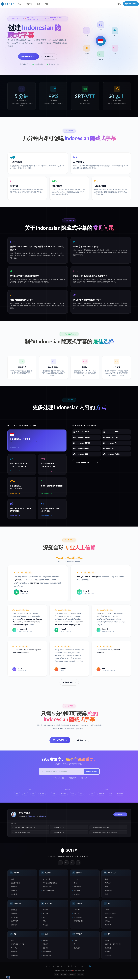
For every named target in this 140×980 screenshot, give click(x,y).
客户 (75, 945)
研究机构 (77, 891)
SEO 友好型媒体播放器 (50, 883)
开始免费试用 (28, 56)
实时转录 (14, 895)
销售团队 (77, 895)
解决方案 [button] (29, 4)
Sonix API (77, 910)
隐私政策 (72, 975)
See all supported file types (87, 462)
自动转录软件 (16, 883)
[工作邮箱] (64, 772)
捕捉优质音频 (47, 956)
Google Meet (109, 918)
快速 (76, 857)
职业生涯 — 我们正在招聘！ (114, 945)
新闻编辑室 (78, 887)
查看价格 (49, 56)
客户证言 (77, 948)
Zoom (107, 910)
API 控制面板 (78, 918)
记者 (107, 880)
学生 (107, 895)
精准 (81, 857)
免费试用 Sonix (131, 4)
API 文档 (77, 914)
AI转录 (67, 857)
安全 (87, 857)
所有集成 (108, 925)
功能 (13, 880)
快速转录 (14, 887)
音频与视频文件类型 (18, 945)
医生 (44, 918)
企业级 (76, 880)
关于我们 (108, 941)
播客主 (107, 887)
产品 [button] (19, 4)
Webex (107, 922)
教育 (75, 883)
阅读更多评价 (69, 683)
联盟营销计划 (78, 922)
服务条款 (81, 975)
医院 (44, 922)
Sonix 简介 (14, 948)
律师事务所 (15, 922)
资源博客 (14, 952)
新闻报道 (108, 948)
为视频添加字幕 (48, 887)
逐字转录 (14, 891)
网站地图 (64, 975)
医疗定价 (45, 925)
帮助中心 (29, 817)
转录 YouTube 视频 (48, 891)
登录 (119, 4)
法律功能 (14, 914)
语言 (13, 941)
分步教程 (45, 948)
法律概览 (14, 910)
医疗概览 (45, 910)
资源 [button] (38, 4)
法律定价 (14, 925)
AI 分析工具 (46, 880)
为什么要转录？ (48, 952)
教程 (34, 817)
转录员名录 (15, 956)
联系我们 (108, 952)
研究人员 (108, 883)
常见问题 (45, 945)
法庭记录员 (15, 918)
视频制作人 (109, 891)
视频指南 (43, 817)
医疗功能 (45, 914)
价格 (46, 4)
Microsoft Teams (110, 914)
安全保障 (108, 956)
